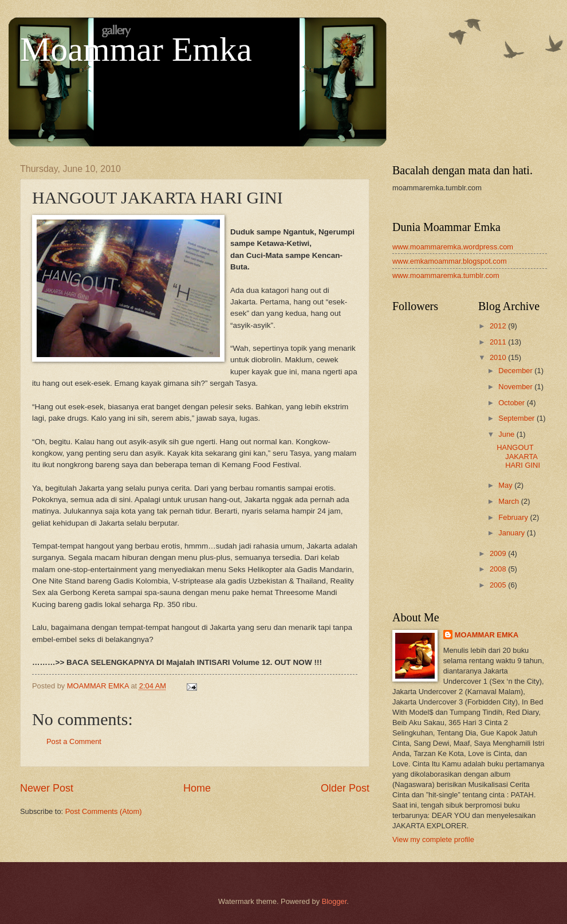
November (516, 387)
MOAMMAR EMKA (487, 635)
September (517, 418)
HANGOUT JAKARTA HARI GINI (518, 456)
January (512, 533)
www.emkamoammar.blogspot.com (450, 261)
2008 (499, 569)
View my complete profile (433, 839)
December (516, 371)
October (512, 403)
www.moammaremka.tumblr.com (446, 275)
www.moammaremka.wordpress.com (453, 247)
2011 (499, 342)
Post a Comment (74, 741)
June (507, 434)
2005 (499, 585)
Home (197, 788)
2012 (499, 326)
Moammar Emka (136, 49)
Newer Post (47, 788)
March (509, 501)
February (514, 517)
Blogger (334, 901)
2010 (499, 357)
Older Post (345, 788)
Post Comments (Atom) (104, 811)
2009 (499, 553)
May (506, 485)
